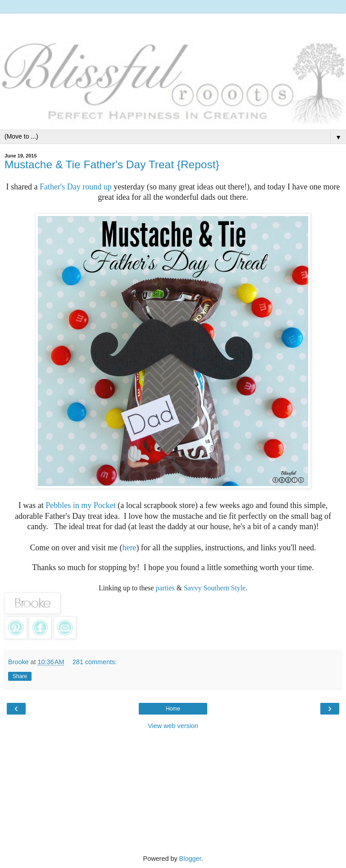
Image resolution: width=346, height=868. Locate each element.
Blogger (190, 859)
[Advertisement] (173, 25)
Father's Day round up (76, 187)
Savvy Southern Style (215, 588)
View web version (173, 726)
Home (173, 709)
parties (165, 588)
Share (20, 676)
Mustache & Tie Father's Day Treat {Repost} (112, 164)
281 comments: (95, 662)
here (129, 548)
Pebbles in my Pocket (81, 505)
